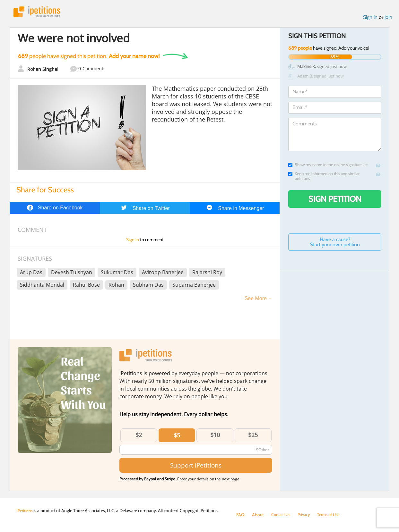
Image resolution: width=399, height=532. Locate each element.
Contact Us (282, 515)
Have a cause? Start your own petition (335, 244)
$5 (177, 437)
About (258, 515)
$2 (139, 436)
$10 (215, 436)
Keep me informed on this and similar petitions (324, 178)
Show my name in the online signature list (328, 166)
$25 (253, 436)
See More (256, 300)
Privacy (307, 515)
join (388, 19)
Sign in (370, 19)
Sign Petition (335, 200)
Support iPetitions (196, 467)
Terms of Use (333, 515)
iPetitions (40, 13)
